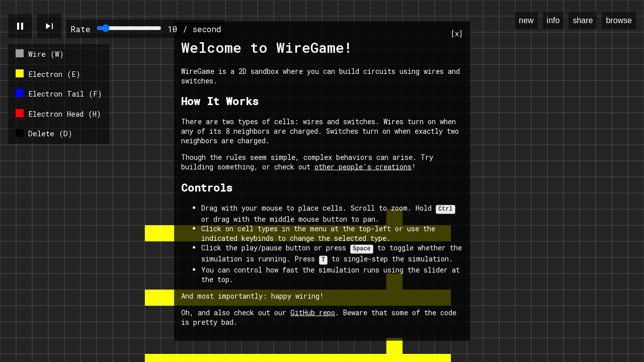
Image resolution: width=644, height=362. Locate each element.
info (553, 20)
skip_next (49, 26)
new (526, 20)
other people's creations (363, 168)
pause (20, 26)
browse (619, 20)
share (583, 20)
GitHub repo (313, 310)
